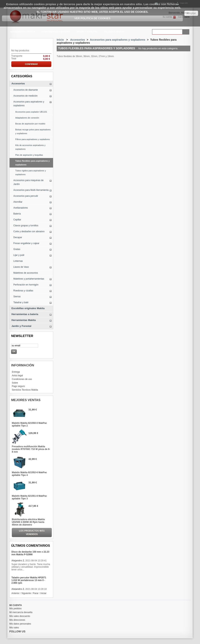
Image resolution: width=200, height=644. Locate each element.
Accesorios (18, 83)
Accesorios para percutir (26, 196)
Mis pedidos (15, 609)
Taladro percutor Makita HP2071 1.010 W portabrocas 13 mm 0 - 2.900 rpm (29, 580)
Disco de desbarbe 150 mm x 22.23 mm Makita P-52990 (30, 553)
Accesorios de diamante (26, 90)
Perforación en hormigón (26, 285)
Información (23, 365)
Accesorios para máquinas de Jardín (28, 182)
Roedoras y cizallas (23, 291)
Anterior (15, 593)
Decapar (18, 237)
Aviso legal (17, 376)
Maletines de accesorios (26, 273)
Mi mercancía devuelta (21, 612)
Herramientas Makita (22, 32)
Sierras (17, 297)
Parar (36, 593)
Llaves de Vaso (21, 267)
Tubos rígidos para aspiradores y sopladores (31, 172)
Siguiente (26, 593)
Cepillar (17, 220)
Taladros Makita (114, 32)
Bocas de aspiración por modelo (30, 124)
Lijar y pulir (19, 255)
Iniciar (43, 593)
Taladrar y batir (21, 302)
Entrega (16, 372)
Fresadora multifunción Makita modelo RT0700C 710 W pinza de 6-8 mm (31, 449)
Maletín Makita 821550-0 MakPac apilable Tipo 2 (29, 424)
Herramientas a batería (56, 32)
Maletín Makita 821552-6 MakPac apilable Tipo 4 (29, 474)
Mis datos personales (20, 624)
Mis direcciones (17, 620)
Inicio (60, 40)
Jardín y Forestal (87, 32)
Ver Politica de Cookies (92, 18)
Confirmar (31, 64)
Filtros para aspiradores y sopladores (33, 139)
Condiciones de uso (22, 379)
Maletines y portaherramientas (29, 279)
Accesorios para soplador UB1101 (31, 112)
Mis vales (14, 628)
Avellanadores (21, 208)
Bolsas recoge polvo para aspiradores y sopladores (33, 131)
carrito (18, 43)
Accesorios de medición (25, 96)
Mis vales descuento (20, 616)
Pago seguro (18, 386)
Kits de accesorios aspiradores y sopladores (30, 147)
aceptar (191, 13)
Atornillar (18, 202)
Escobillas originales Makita (28, 308)
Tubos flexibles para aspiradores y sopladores (32, 163)
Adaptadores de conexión (27, 118)
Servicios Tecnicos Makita (25, 390)
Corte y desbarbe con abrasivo (29, 231)
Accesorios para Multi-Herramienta (31, 190)
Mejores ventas (26, 400)
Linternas (18, 261)
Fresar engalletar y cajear (26, 243)
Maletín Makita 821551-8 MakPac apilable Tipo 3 (29, 497)
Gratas (17, 249)
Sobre (15, 383)
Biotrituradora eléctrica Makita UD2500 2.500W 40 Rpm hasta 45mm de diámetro (28, 522)
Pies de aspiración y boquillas (29, 155)
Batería (17, 214)
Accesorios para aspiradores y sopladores (29, 104)
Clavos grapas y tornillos (26, 226)
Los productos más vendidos (32, 533)
